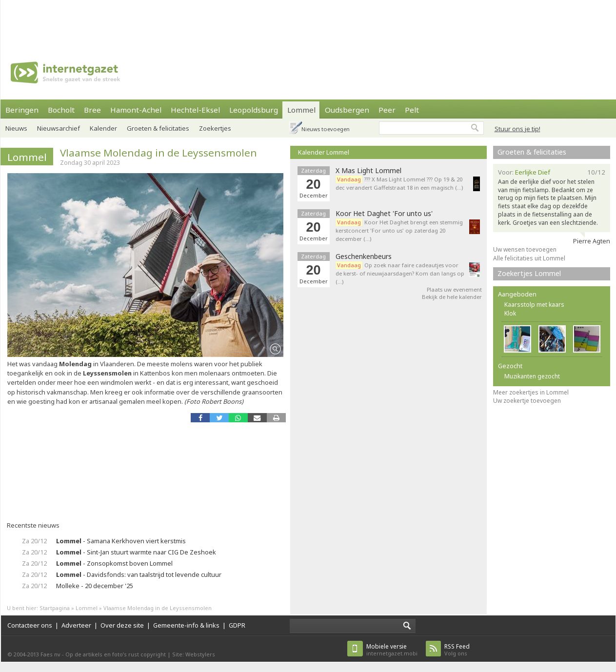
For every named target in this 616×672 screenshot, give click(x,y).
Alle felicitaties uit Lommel (529, 258)
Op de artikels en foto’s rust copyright (116, 654)
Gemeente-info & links (186, 625)
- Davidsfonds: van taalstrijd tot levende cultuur (139, 574)
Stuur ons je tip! (517, 129)
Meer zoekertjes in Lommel (531, 392)
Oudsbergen (347, 110)
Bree (92, 110)
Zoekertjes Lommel (529, 273)
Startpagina (55, 608)
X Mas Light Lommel (368, 171)
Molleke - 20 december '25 (95, 586)
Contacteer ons (30, 625)
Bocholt (61, 110)
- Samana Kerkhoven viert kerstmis (121, 541)
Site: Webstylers (194, 654)
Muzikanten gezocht (532, 376)
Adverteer (76, 625)
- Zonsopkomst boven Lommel (114, 563)
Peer (387, 110)
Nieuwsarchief (59, 128)
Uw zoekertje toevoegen (527, 401)
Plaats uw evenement (454, 289)
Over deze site (122, 625)
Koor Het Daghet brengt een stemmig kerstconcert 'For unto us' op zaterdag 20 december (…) (399, 230)
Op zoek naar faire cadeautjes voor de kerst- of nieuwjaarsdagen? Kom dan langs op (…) (400, 273)
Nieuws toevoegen (326, 129)
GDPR (237, 625)
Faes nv (50, 654)
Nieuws (16, 128)
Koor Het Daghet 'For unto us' (384, 214)
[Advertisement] (308, 22)
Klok (510, 313)
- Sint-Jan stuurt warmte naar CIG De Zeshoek (136, 552)
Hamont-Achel (136, 110)
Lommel (301, 110)
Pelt (412, 110)
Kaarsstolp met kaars (534, 305)
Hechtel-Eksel (195, 110)
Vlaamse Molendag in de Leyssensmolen (159, 153)
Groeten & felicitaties (158, 128)
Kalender (103, 128)
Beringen (22, 110)
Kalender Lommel (324, 152)
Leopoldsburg (254, 110)
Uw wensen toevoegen (525, 249)
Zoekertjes (215, 128)
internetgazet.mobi (392, 650)
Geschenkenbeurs (364, 257)
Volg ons (457, 650)
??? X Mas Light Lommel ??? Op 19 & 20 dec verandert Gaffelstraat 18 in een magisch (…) (399, 183)
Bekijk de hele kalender (452, 297)
